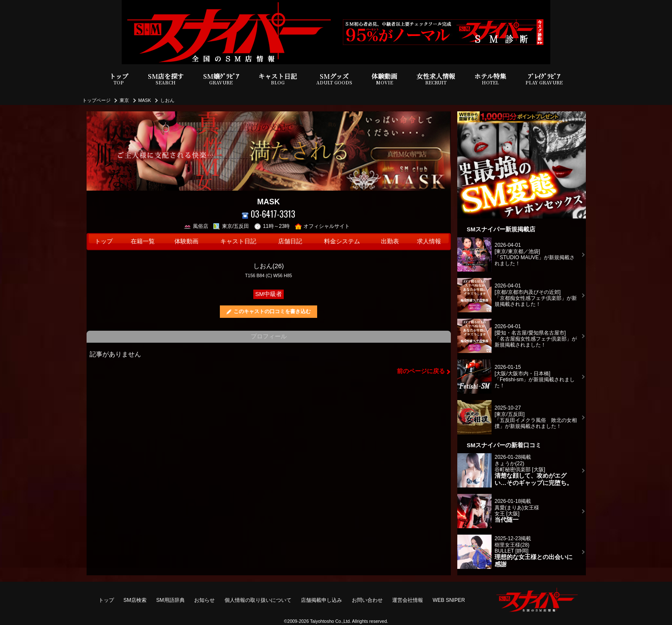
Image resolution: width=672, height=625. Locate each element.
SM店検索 (135, 600)
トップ (119, 79)
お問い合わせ (367, 600)
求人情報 (429, 241)
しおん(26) (269, 266)
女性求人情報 (436, 79)
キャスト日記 (278, 79)
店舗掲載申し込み (321, 600)
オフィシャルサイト (322, 226)
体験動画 (384, 79)
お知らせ (204, 600)
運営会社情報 (408, 600)
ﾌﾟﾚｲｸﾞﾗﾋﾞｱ (544, 79)
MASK (145, 100)
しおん (167, 100)
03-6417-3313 (268, 214)
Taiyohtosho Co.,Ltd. (330, 621)
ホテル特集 (490, 79)
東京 (124, 100)
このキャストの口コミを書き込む (272, 311)
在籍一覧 (143, 241)
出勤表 (390, 241)
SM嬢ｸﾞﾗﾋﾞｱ (221, 79)
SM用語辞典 (171, 600)
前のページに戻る (421, 371)
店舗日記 (290, 241)
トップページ (96, 100)
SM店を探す (166, 79)
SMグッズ (334, 79)
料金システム (342, 241)
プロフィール (269, 336)
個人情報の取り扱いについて (258, 600)
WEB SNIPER (449, 600)
